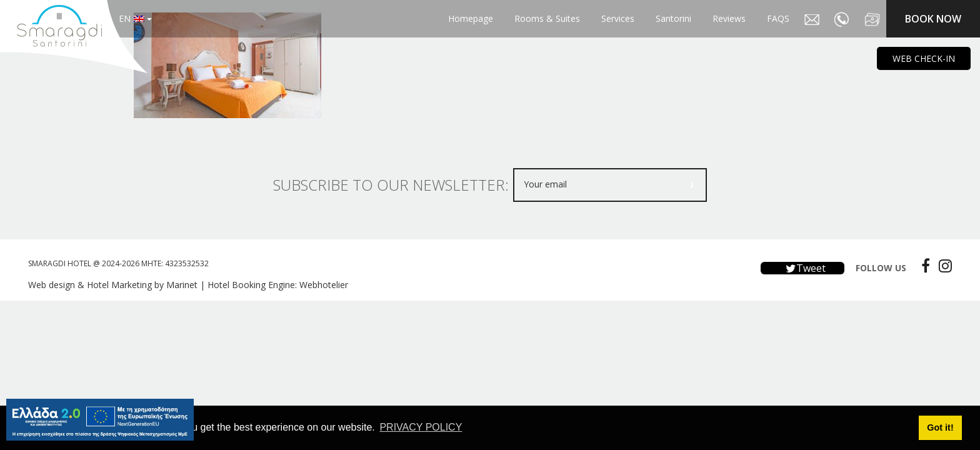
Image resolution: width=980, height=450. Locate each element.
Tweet (802, 268)
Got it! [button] (940, 427)
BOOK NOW (933, 19)
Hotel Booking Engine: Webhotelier (278, 285)
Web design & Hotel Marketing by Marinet (113, 285)
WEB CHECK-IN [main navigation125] (924, 58)
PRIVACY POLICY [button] (421, 427)
